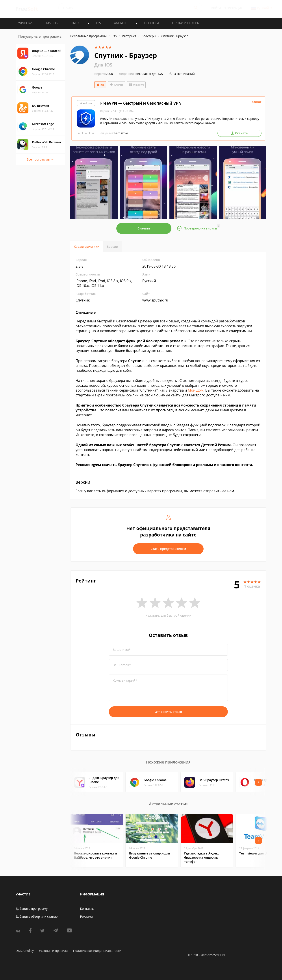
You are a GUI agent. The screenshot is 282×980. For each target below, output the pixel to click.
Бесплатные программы (88, 36)
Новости (152, 23)
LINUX (75, 23)
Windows (136, 85)
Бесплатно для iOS (149, 74)
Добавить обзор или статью (37, 916)
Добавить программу (32, 909)
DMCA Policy (25, 951)
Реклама (86, 916)
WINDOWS (26, 23)
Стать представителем (168, 549)
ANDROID (121, 23)
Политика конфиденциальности (97, 951)
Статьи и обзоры (186, 23)
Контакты (87, 909)
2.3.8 (104, 74)
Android (117, 85)
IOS (98, 23)
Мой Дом (196, 390)
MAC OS (52, 23)
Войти (216, 8)
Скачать (144, 228)
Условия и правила (53, 951)
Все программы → (40, 159)
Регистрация (233, 8)
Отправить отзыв (168, 712)
